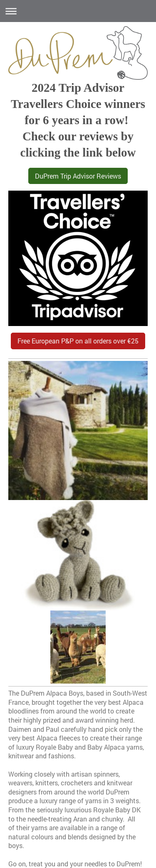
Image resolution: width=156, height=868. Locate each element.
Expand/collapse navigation (78, 11)
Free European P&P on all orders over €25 (78, 341)
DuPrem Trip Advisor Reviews (78, 176)
